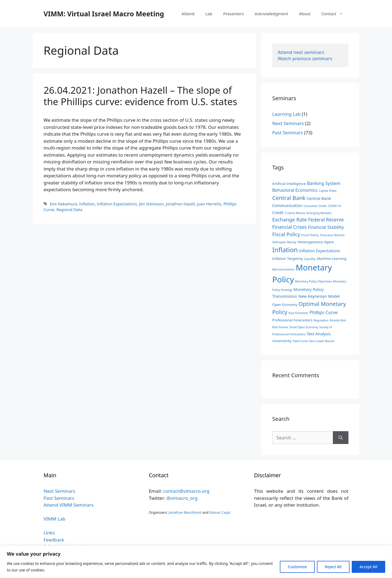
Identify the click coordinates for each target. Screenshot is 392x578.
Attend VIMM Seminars (69, 505)
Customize (297, 567)
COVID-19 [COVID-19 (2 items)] (334, 206)
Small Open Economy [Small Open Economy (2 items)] (304, 327)
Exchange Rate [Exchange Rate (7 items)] (290, 219)
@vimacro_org (182, 498)
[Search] (341, 438)
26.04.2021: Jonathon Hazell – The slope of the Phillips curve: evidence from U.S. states (140, 96)
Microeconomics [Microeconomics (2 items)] (283, 269)
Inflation (87, 204)
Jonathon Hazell (180, 204)
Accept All (368, 567)
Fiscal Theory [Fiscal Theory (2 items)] (310, 235)
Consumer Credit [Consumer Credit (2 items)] (315, 206)
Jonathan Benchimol (185, 512)
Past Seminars (288, 133)
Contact (335, 14)
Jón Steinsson (151, 204)
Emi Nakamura (63, 204)
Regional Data (69, 210)
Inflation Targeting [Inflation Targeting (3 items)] (287, 258)
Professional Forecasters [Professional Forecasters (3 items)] (292, 320)
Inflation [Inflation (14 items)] (285, 250)
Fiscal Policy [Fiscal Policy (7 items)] (286, 234)
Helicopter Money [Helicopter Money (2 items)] (284, 242)
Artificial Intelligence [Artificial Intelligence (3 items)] (289, 184)
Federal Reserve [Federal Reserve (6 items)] (326, 220)
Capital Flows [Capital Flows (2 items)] (328, 191)
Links (49, 533)
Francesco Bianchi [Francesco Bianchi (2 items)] (332, 235)
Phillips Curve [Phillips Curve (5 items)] (324, 312)
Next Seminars (288, 123)
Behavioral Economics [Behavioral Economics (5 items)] (295, 190)
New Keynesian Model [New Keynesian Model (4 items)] (319, 296)
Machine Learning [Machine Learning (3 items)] (332, 258)
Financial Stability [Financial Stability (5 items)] (326, 227)
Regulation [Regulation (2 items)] (321, 320)
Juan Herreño (209, 204)
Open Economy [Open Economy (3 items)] (285, 305)
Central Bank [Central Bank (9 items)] (289, 198)
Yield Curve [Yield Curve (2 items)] (300, 341)
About (305, 14)
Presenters (234, 14)
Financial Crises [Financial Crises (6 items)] (290, 227)
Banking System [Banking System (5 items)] (324, 183)
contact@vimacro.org (186, 491)
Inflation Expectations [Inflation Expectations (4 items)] (319, 251)
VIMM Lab (54, 519)
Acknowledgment (272, 14)
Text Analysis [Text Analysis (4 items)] (318, 334)
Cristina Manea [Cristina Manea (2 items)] (295, 213)
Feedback (54, 540)
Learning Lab (286, 114)
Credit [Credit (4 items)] (278, 212)
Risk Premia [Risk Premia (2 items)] (280, 327)
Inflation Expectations (117, 204)
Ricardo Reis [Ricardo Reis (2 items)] (338, 320)
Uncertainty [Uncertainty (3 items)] (282, 341)
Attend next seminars (301, 52)
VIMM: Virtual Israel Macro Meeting (104, 14)
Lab (209, 14)
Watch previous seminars (305, 58)
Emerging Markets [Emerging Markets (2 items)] (319, 213)
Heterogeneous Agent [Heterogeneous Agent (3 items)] (316, 242)
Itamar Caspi (220, 512)
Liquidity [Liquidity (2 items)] (310, 259)
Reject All (333, 567)
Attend (188, 14)
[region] (196, 562)
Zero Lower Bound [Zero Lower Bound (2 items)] (321, 341)
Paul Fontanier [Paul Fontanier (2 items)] (298, 313)
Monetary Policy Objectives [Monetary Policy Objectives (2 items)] (313, 281)
